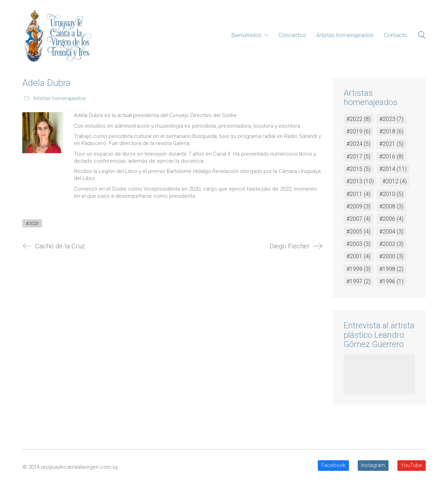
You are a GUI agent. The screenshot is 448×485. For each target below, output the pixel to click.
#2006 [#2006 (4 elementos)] (391, 219)
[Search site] (422, 36)
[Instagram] (373, 466)
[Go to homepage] (57, 35)
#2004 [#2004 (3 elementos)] (391, 232)
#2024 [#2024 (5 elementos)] (358, 144)
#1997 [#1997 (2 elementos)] (358, 281)
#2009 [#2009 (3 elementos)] (358, 206)
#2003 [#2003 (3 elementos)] (358, 244)
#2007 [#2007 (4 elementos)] (358, 219)
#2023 (32, 223)
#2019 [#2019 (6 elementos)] (358, 131)
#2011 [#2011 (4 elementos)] (358, 194)
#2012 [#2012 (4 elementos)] (395, 181)
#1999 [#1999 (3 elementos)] (358, 269)
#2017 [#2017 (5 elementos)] (358, 157)
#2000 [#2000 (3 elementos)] (391, 256)
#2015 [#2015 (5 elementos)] (358, 169)
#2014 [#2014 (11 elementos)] (393, 169)
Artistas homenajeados (59, 98)
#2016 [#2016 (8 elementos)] (391, 157)
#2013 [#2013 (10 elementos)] (360, 181)
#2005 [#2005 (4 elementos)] (358, 232)
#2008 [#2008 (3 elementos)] (391, 206)
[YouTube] (412, 466)
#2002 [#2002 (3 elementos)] (391, 244)
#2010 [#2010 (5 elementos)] (391, 194)
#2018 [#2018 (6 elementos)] (391, 131)
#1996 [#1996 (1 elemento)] (391, 281)
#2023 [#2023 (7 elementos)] (391, 119)
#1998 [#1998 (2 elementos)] (391, 269)
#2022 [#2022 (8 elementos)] (358, 119)
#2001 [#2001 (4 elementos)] (358, 256)
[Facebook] (333, 466)
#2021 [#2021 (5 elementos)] (391, 144)
